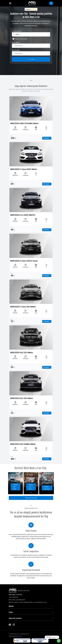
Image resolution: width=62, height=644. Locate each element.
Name (20, 636)
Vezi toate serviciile (31, 498)
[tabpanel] (15, 483)
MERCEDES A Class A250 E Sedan (24, 261)
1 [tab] (31, 493)
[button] (12, 3)
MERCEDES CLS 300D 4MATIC (23, 215)
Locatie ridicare (17, 31)
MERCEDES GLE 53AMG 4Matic (23, 444)
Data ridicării (16, 42)
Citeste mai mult (15, 487)
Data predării (16, 50)
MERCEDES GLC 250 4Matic (22, 398)
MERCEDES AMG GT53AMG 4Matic (24, 123)
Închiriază (47, 138)
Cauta (31, 59)
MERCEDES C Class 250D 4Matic (24, 169)
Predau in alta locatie (21, 39)
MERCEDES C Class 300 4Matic (23, 307)
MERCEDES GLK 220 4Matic (22, 353)
